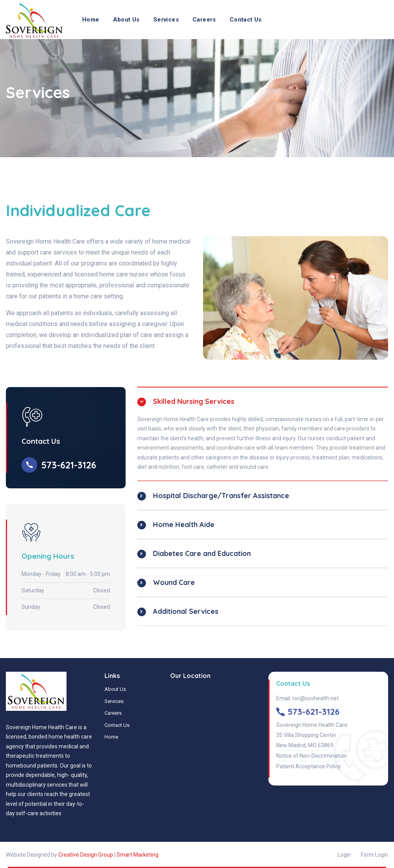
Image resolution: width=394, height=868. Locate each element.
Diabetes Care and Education (202, 553)
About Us (126, 20)
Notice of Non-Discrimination (311, 756)
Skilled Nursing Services (194, 401)
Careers (204, 20)
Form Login (374, 855)
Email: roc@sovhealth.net (308, 698)
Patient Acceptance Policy (309, 766)
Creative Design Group (86, 855)
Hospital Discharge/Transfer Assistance (221, 496)
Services (166, 20)
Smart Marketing (138, 855)
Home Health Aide (184, 525)
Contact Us (246, 20)
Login (344, 855)
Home (91, 20)
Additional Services (186, 611)
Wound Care (174, 582)
